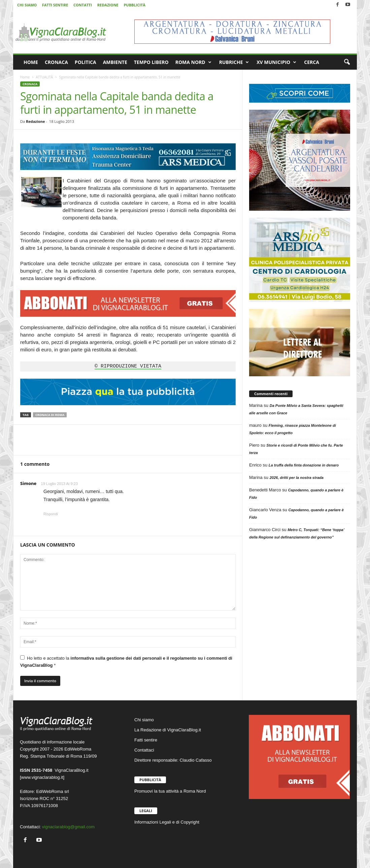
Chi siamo (144, 720)
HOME (31, 62)
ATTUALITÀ (44, 77)
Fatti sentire (146, 740)
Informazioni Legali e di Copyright (167, 822)
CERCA (312, 62)
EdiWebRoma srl (52, 791)
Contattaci (144, 750)
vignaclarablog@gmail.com (68, 827)
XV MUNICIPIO (276, 62)
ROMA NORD (193, 62)
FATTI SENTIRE (55, 5)
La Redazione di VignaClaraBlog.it (168, 730)
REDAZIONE (108, 5)
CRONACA (56, 62)
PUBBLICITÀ (134, 5)
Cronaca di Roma (50, 415)
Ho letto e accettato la (126, 662)
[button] (347, 62)
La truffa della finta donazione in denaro (304, 465)
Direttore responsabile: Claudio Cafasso (173, 760)
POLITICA (86, 62)
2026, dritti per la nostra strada (297, 478)
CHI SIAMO (27, 5)
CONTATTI (83, 5)
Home (25, 77)
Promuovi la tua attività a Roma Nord (170, 791)
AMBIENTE (115, 62)
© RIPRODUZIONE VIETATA (128, 367)
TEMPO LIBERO (151, 62)
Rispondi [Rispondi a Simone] (51, 514)
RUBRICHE (234, 62)
